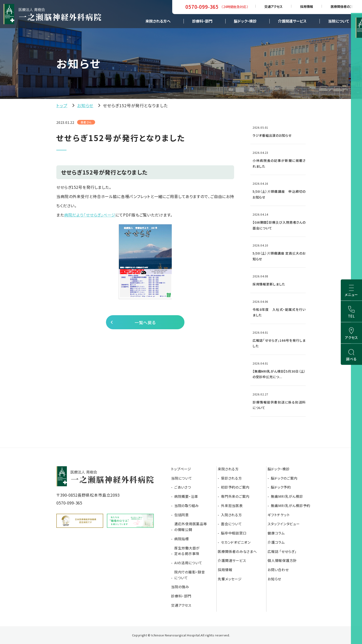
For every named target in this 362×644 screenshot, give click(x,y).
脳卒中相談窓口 (234, 533)
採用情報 (307, 6)
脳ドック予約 (281, 487)
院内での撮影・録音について (190, 575)
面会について (231, 524)
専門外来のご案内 (235, 496)
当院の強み (180, 587)
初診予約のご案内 (235, 487)
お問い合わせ (278, 570)
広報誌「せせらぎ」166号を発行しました (279, 343)
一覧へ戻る (145, 324)
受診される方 (231, 478)
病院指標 (182, 539)
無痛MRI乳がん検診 (287, 496)
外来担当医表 (232, 506)
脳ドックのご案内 (284, 478)
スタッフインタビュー (284, 524)
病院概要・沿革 (186, 496)
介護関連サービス (292, 21)
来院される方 (228, 469)
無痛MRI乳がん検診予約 (291, 506)
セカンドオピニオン (236, 542)
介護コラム (276, 542)
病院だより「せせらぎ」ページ (90, 215)
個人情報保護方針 (282, 560)
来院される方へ (158, 21)
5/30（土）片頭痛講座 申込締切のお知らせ (279, 194)
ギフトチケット (279, 515)
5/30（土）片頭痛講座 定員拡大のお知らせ (279, 256)
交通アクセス (273, 6)
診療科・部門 (202, 21)
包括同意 (182, 515)
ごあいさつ (183, 487)
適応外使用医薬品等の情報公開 (191, 527)
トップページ (181, 469)
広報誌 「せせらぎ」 (282, 551)
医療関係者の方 (342, 6)
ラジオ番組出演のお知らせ (272, 135)
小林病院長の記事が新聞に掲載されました (279, 163)
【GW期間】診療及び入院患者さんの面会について (279, 225)
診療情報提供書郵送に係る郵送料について (279, 405)
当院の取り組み (187, 506)
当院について (339, 21)
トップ (62, 105)
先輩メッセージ (230, 579)
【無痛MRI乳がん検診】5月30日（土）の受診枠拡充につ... (279, 374)
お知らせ (85, 105)
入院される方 (231, 515)
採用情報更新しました (269, 284)
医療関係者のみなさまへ (237, 551)
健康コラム (276, 533)
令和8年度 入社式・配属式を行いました (279, 312)
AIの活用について (188, 563)
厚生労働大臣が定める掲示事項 (187, 551)
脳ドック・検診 (245, 21)
